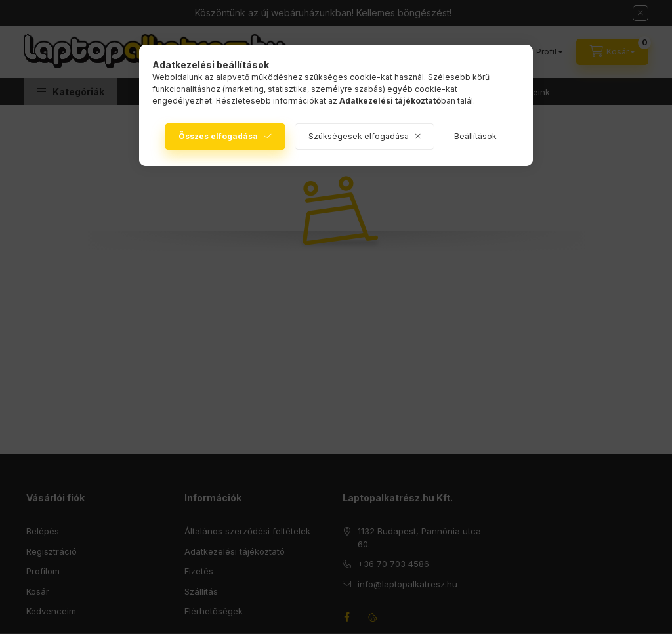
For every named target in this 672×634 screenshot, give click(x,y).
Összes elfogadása (218, 136)
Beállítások (475, 136)
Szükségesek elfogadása (359, 136)
